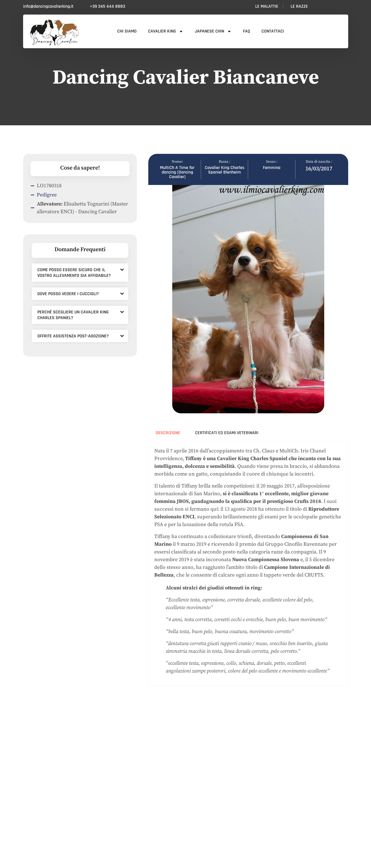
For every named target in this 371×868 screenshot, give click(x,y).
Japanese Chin (213, 31)
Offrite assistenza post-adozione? (73, 336)
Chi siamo (127, 31)
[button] (80, 273)
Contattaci (273, 31)
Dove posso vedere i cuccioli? (68, 294)
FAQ (247, 31)
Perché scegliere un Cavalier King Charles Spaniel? (73, 315)
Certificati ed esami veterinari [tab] (227, 433)
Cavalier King (166, 31)
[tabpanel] (248, 564)
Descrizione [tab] (168, 433)
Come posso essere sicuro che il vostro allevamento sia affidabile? (74, 273)
